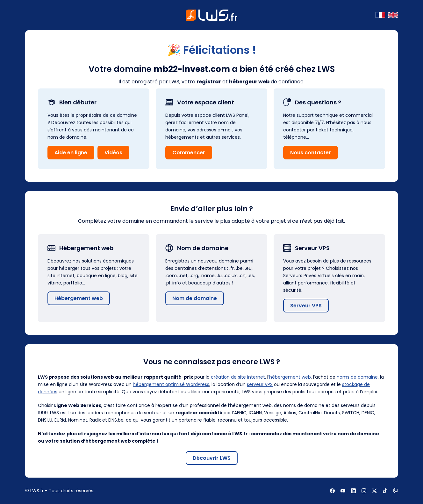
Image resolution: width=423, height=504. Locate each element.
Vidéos (113, 153)
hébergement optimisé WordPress (171, 384)
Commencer (189, 153)
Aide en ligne (71, 153)
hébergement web (290, 377)
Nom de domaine (195, 298)
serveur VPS (260, 384)
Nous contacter (311, 153)
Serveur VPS (306, 306)
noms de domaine (357, 377)
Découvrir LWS (212, 458)
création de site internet (238, 377)
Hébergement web (79, 298)
